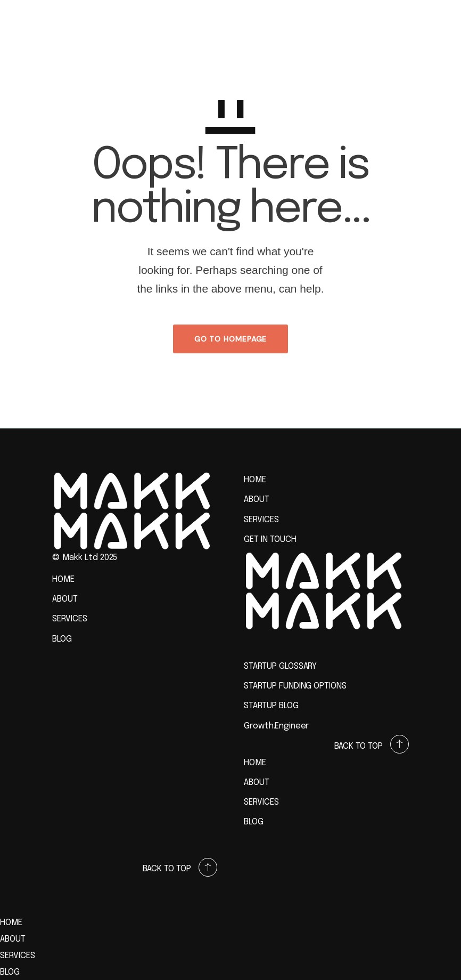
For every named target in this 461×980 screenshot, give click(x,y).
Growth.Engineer (276, 726)
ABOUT (65, 599)
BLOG (62, 639)
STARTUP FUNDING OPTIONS (295, 686)
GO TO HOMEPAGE (231, 339)
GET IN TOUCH (270, 540)
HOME (63, 580)
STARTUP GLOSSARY (280, 666)
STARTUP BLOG (271, 706)
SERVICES (70, 619)
